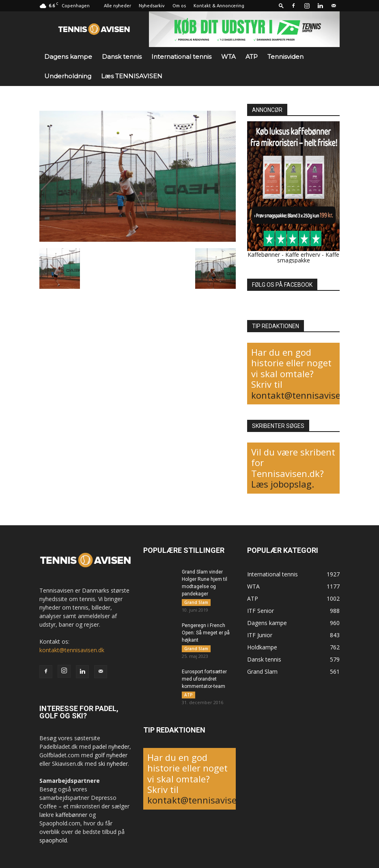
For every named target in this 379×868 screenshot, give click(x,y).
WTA (228, 57)
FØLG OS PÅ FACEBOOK (282, 285)
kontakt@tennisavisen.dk (305, 395)
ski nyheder (113, 764)
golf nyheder (111, 755)
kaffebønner (71, 815)
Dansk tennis (122, 57)
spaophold (53, 840)
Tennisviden (285, 57)
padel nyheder (111, 747)
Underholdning (68, 76)
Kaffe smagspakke (308, 257)
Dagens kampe (68, 57)
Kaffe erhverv (303, 255)
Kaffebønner (264, 255)
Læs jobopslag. (283, 484)
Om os (179, 6)
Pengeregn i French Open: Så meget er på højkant (206, 634)
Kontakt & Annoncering (219, 6)
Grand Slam (196, 602)
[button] (281, 5)
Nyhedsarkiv (152, 6)
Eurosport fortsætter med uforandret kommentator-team (204, 681)
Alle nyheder (117, 6)
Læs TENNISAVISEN (132, 76)
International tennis (181, 57)
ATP (252, 57)
